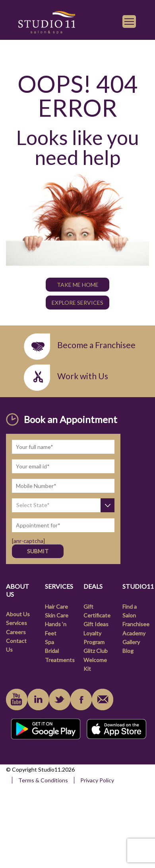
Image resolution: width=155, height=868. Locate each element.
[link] (46, 21)
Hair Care (56, 606)
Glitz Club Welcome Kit (96, 660)
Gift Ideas (96, 624)
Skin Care (57, 615)
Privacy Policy (97, 780)
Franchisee (136, 624)
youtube (17, 699)
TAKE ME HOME (78, 285)
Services (16, 623)
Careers (16, 632)
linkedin (38, 699)
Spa (49, 642)
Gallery (131, 642)
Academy (134, 633)
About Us (18, 614)
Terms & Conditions (43, 780)
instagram (60, 699)
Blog (128, 651)
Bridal (52, 651)
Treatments (60, 660)
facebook (81, 699)
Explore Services (77, 303)
